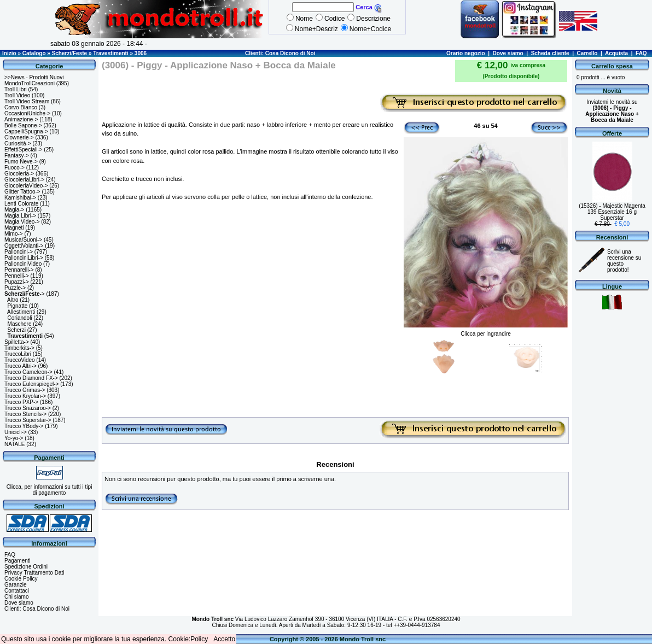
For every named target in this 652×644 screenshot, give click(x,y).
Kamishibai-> (20, 198)
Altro (13, 300)
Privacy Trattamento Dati (34, 573)
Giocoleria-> (19, 174)
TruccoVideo (20, 360)
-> (25, 294)
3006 (141, 53)
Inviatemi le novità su (612, 111)
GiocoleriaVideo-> (26, 186)
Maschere (20, 324)
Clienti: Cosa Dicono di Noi (280, 53)
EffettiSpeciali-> (24, 150)
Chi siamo (16, 597)
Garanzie (16, 585)
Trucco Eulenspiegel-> (31, 384)
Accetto (224, 639)
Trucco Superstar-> (28, 420)
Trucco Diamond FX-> (31, 378)
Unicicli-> (16, 432)
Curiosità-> (18, 144)
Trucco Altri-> (21, 366)
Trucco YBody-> (24, 426)
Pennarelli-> (19, 270)
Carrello (587, 53)
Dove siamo (508, 53)
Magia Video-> (22, 222)
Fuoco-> (14, 168)
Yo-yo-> (14, 438)
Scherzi (17, 330)
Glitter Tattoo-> (22, 192)
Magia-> (14, 210)
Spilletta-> (17, 342)
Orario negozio (466, 53)
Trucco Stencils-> (25, 414)
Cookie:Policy (188, 639)
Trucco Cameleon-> (28, 372)
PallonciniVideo (23, 264)
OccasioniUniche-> (27, 113)
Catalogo (34, 53)
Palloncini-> (19, 252)
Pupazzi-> (17, 282)
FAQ (641, 53)
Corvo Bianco (21, 107)
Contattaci (17, 591)
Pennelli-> (17, 276)
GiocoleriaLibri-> (24, 180)
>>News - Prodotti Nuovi (34, 77)
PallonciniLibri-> (24, 258)
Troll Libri (16, 89)
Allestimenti (21, 312)
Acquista (616, 53)
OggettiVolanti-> (24, 246)
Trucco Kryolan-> (25, 396)
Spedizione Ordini (26, 567)
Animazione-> (21, 119)
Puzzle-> (15, 288)
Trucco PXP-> (21, 402)
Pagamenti (18, 561)
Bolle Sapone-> (23, 125)
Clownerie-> (19, 137)
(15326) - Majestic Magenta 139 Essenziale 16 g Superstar (612, 212)
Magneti (14, 228)
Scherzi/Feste (69, 53)
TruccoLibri (18, 354)
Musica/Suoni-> (23, 240)
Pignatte (18, 306)
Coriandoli (20, 318)
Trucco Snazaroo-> (28, 408)
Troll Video (17, 95)
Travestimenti (110, 53)
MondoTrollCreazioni (30, 83)
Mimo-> (14, 234)
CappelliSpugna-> (26, 131)
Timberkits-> (19, 348)
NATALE (14, 444)
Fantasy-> (17, 156)
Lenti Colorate (21, 204)
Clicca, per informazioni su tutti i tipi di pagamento (50, 490)
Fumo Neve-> (21, 162)
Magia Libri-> (20, 216)
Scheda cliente (550, 53)
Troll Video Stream (27, 101)
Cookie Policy (21, 579)
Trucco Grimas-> (25, 390)
